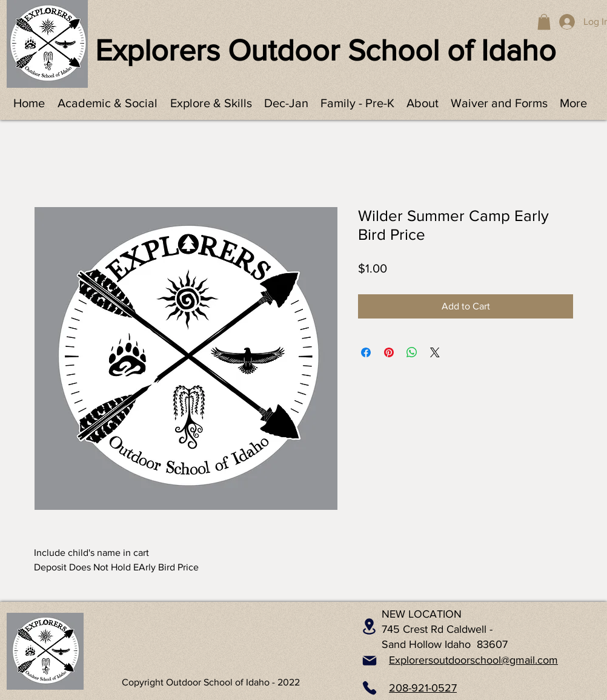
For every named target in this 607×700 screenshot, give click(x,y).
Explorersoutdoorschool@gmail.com (473, 660)
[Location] (369, 627)
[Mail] (370, 661)
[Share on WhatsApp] (412, 352)
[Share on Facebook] (366, 352)
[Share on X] (435, 352)
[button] (544, 22)
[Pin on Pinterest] (389, 352)
